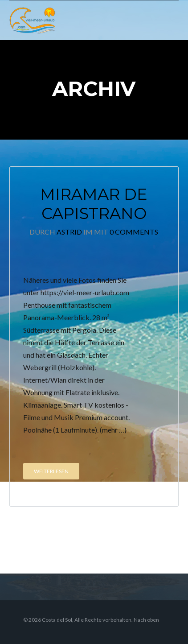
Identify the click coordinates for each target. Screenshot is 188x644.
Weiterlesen (51, 471)
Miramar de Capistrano (94, 204)
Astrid (69, 232)
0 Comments (134, 232)
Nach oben (146, 620)
